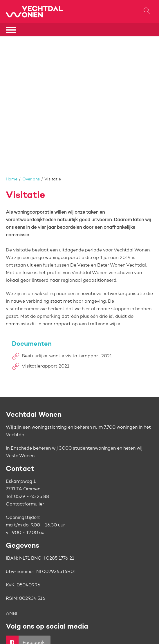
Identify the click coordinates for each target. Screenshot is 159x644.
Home (12, 179)
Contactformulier (25, 504)
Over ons (31, 179)
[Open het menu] (12, 30)
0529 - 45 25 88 (31, 497)
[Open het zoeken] (147, 12)
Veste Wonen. (21, 456)
